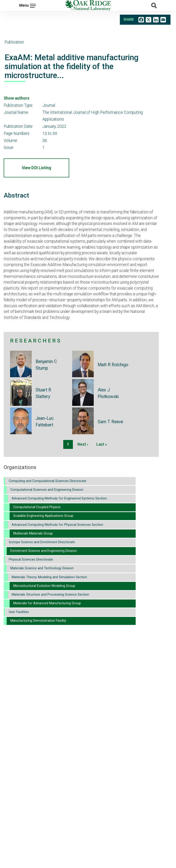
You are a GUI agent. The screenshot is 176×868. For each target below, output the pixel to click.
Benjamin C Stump (46, 365)
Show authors (16, 98)
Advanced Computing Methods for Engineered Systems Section (59, 498)
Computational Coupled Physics (37, 507)
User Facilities (19, 612)
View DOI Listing (36, 168)
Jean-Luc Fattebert (45, 422)
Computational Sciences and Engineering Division (47, 490)
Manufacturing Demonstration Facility (38, 621)
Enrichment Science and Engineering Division (44, 551)
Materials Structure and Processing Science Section (50, 595)
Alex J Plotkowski (108, 393)
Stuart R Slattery (43, 393)
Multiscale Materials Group (33, 533)
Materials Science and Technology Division (42, 568)
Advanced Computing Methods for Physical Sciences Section (57, 525)
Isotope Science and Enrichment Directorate (42, 542)
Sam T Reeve (110, 422)
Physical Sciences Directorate (31, 560)
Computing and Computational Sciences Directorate (48, 481)
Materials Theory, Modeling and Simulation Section (49, 577)
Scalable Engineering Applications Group (43, 516)
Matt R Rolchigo (113, 365)
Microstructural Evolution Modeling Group (44, 586)
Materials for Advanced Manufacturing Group (47, 603)
